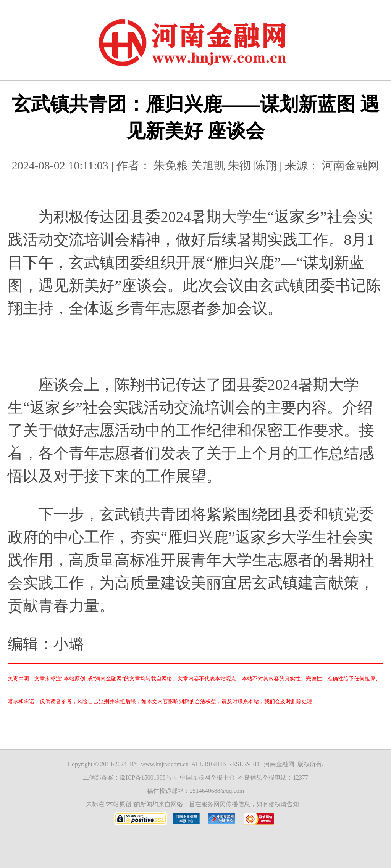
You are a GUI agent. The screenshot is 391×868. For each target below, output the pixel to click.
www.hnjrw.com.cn (165, 764)
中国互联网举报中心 (207, 777)
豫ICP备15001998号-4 (148, 777)
